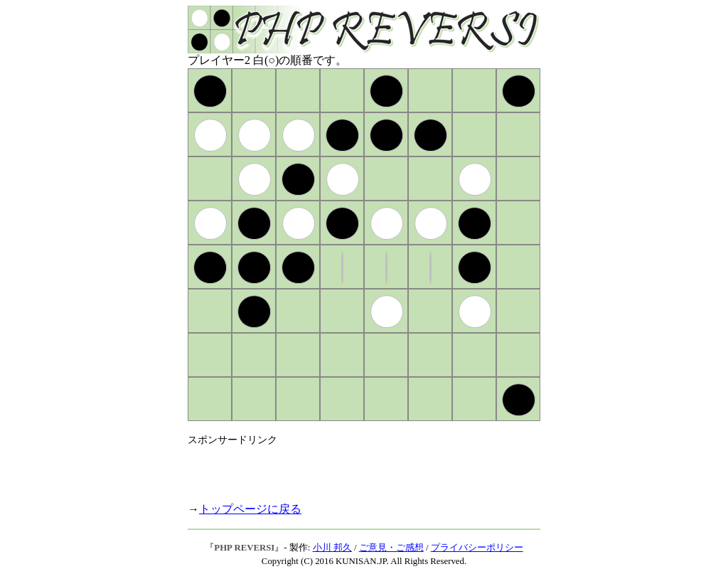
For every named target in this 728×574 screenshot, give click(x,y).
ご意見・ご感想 (391, 548)
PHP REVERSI (244, 548)
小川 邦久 (332, 548)
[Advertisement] (354, 468)
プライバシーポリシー (477, 548)
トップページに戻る (250, 509)
